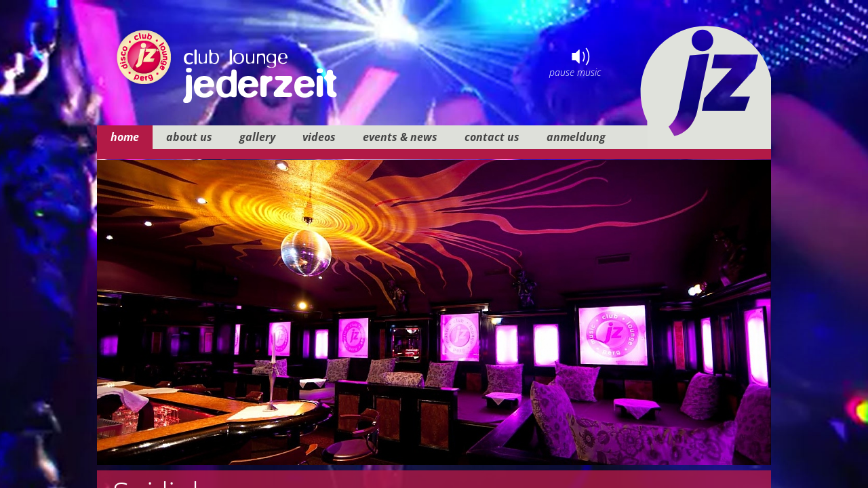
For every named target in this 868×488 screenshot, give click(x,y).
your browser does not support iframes (434, 244)
